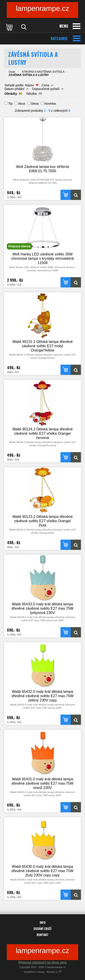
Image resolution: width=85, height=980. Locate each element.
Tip (10, 104)
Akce (22, 104)
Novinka (50, 104)
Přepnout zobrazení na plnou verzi (42, 962)
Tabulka (31, 94)
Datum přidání (15, 89)
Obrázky (11, 94)
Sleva (35, 104)
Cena (45, 85)
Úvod (12, 72)
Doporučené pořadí (46, 89)
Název (29, 85)
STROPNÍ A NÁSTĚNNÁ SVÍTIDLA (43, 72)
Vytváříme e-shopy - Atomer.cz (42, 972)
